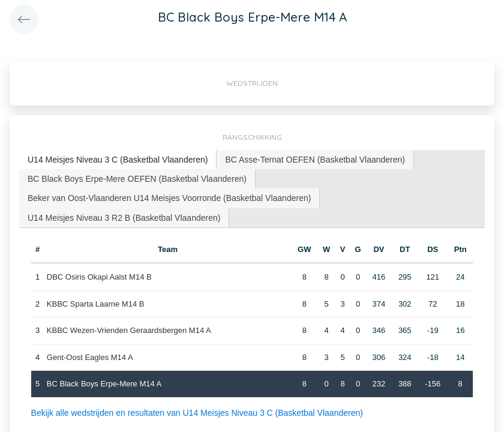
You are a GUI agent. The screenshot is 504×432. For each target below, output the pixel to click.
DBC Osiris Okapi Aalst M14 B (99, 277)
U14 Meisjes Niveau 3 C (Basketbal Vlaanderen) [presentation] (118, 160)
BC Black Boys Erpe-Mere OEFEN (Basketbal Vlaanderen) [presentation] (137, 179)
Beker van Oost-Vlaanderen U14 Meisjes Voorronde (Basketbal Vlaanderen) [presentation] (169, 198)
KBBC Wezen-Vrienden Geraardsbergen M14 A (129, 330)
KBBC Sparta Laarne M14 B (96, 304)
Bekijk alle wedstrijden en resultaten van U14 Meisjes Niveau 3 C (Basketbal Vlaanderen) (197, 413)
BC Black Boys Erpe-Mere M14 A (104, 384)
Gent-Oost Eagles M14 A (90, 357)
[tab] (118, 160)
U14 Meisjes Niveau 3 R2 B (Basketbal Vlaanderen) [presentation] (124, 218)
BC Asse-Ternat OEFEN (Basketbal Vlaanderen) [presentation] (315, 160)
